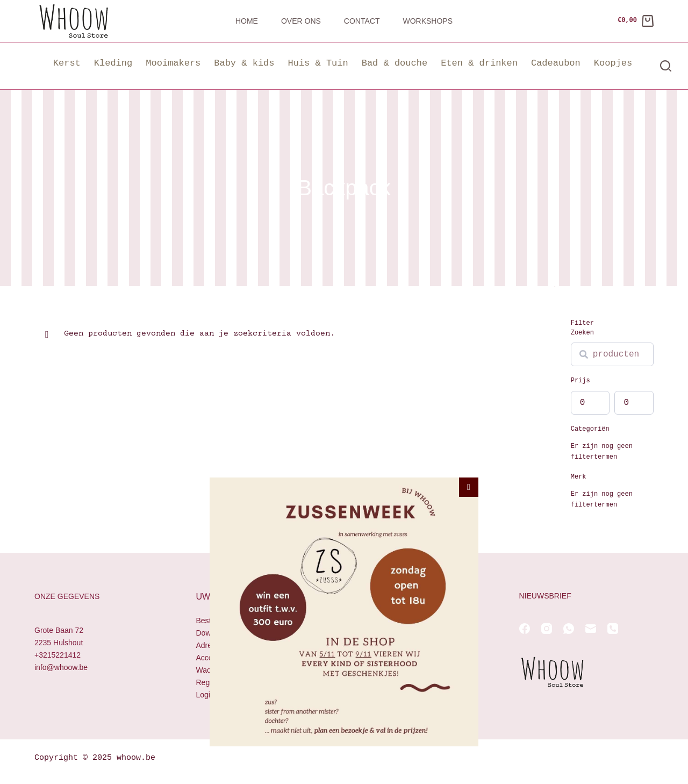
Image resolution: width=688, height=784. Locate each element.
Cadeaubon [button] (556, 63)
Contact (362, 21)
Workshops (428, 21)
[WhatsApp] (569, 629)
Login (205, 695)
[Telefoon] (613, 629)
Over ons (301, 21)
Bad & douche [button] (395, 63)
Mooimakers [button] (173, 63)
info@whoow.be (61, 667)
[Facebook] (525, 629)
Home (247, 21)
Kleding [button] (113, 63)
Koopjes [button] (613, 63)
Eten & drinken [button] (479, 63)
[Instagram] (547, 629)
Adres (206, 645)
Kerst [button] (67, 63)
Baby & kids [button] (244, 63)
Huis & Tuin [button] (318, 63)
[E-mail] (591, 629)
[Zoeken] (666, 66)
